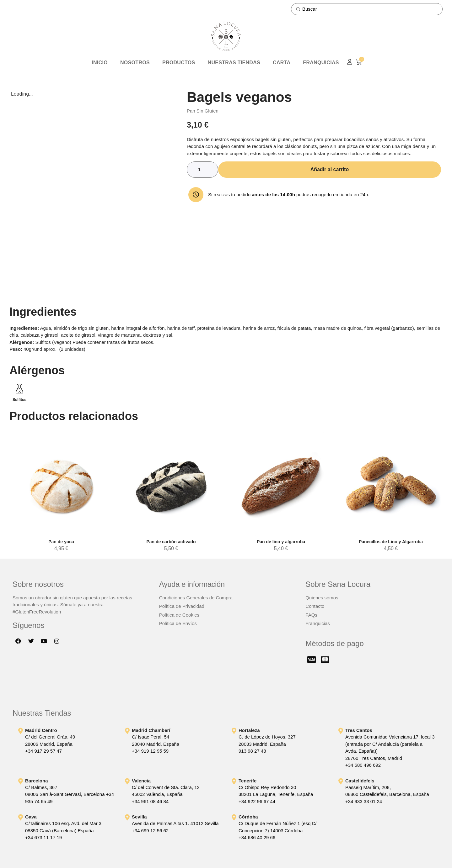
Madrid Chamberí (151, 730)
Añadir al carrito (330, 169)
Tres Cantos (359, 730)
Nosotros (135, 63)
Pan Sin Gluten (203, 111)
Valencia (141, 781)
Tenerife (248, 781)
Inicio (100, 63)
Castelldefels (360, 781)
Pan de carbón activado (171, 542)
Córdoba (248, 817)
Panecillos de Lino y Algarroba (391, 542)
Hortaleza (249, 730)
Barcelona (37, 781)
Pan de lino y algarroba (281, 542)
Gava (31, 817)
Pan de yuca (61, 542)
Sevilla (139, 817)
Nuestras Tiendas (234, 63)
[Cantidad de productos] (202, 170)
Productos (179, 63)
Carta (282, 63)
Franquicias (321, 63)
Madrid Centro (41, 730)
